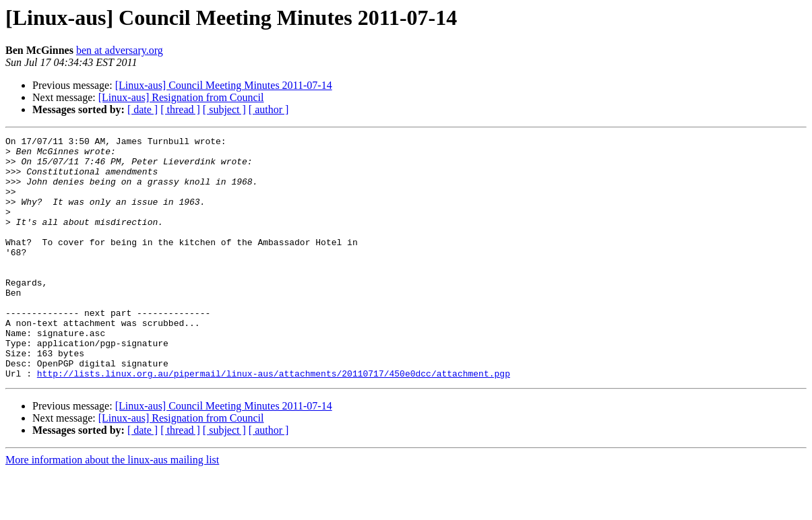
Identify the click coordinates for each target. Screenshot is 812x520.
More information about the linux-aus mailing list (112, 508)
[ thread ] (180, 109)
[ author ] (269, 109)
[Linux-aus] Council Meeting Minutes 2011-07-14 (224, 85)
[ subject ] (224, 109)
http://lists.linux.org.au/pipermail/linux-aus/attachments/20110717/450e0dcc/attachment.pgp (274, 422)
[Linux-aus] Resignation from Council (181, 97)
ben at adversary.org (120, 50)
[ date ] (143, 109)
